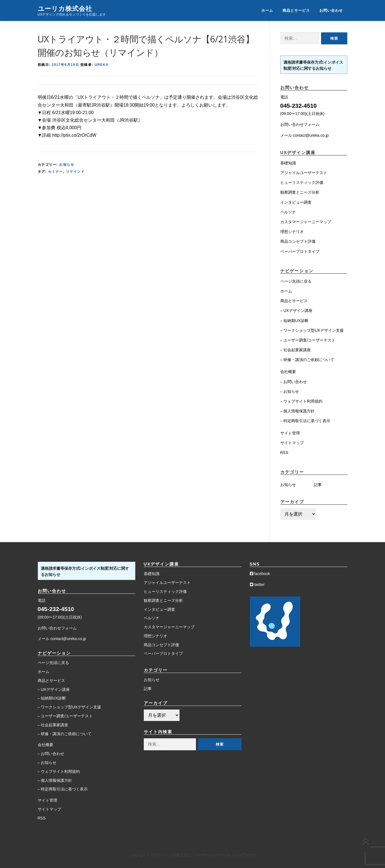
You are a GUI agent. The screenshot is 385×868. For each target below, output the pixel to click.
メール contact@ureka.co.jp (305, 135)
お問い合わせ (331, 10)
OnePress (205, 855)
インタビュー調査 (296, 202)
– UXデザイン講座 (296, 311)
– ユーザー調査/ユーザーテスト (308, 340)
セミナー (56, 172)
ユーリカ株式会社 (65, 8)
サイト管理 (290, 433)
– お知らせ (290, 391)
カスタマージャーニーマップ (306, 222)
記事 (318, 485)
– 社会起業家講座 (296, 350)
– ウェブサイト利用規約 (302, 401)
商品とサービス (296, 10)
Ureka (102, 65)
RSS (284, 453)
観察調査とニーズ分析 (300, 192)
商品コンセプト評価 (298, 241)
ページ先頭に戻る (296, 281)
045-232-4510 (299, 106)
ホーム (267, 10)
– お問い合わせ (294, 382)
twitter (257, 585)
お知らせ (67, 165)
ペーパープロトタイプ (300, 251)
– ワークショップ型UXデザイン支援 (312, 330)
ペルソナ (288, 212)
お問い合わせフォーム (300, 124)
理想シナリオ (292, 232)
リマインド (75, 172)
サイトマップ (292, 443)
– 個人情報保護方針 (298, 411)
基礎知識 (288, 163)
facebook (260, 574)
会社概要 (288, 372)
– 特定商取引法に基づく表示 (305, 421)
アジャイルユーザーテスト (304, 173)
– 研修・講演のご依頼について (307, 360)
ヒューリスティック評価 (302, 182)
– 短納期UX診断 (294, 321)
